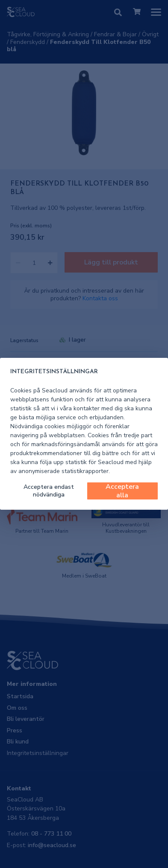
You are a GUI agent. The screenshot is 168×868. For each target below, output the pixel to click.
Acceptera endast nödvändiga (49, 491)
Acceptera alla (122, 491)
